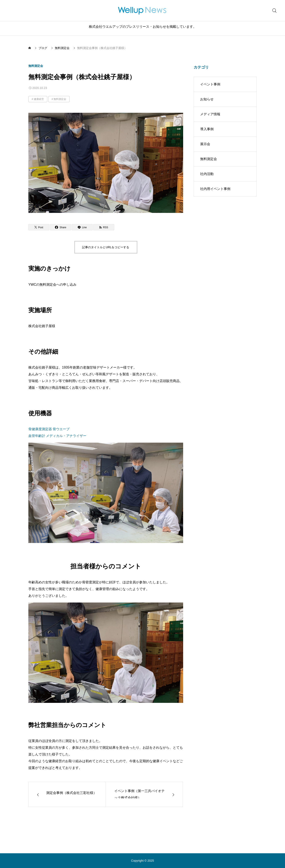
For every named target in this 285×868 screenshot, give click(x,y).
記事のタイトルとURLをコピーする (106, 247)
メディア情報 (210, 114)
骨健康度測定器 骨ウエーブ (49, 429)
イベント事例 (210, 84)
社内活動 (207, 174)
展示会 (205, 144)
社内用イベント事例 (215, 189)
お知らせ (207, 99)
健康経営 (39, 99)
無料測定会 (36, 66)
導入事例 (207, 129)
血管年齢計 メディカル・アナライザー (57, 436)
